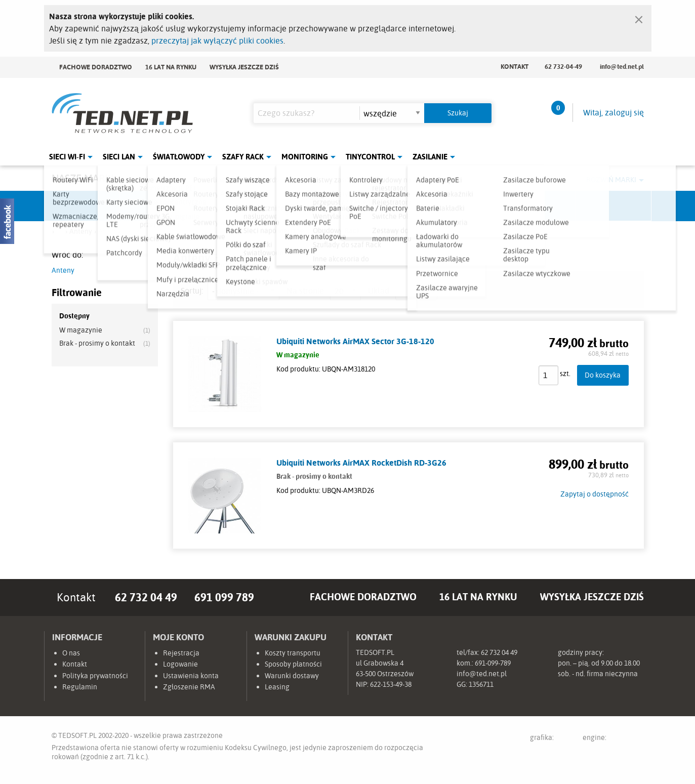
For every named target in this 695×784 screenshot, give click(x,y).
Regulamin (80, 687)
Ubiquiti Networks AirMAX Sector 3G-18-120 (355, 341)
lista (405, 291)
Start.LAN (614, 206)
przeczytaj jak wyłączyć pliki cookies (217, 40)
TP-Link (386, 206)
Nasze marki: (84, 178)
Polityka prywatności (95, 676)
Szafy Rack (243, 157)
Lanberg (538, 206)
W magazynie (81, 330)
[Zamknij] (639, 17)
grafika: (552, 739)
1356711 (481, 684)
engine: (613, 739)
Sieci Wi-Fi (67, 157)
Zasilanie (430, 157)
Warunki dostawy (292, 676)
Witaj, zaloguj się (614, 112)
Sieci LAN (119, 157)
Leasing (277, 687)
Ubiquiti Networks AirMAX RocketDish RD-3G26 (361, 463)
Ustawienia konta (191, 676)
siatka (428, 291)
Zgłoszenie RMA (189, 687)
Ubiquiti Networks (83, 206)
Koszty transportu (293, 653)
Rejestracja (181, 653)
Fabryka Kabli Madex (234, 206)
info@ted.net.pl (622, 66)
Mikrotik (158, 206)
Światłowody (179, 157)
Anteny (63, 270)
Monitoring (305, 157)
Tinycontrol (370, 157)
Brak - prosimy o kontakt (97, 343)
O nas (71, 653)
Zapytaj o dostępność (595, 494)
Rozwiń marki (611, 180)
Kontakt (515, 66)
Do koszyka (603, 375)
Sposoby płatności (293, 664)
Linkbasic (462, 206)
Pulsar (310, 206)
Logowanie (180, 664)
